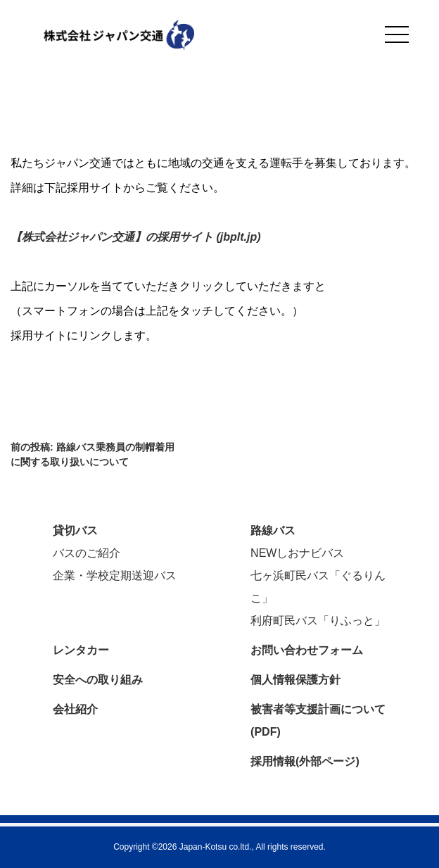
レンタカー (81, 650)
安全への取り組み (98, 680)
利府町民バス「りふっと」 (318, 621)
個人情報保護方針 (295, 680)
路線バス (273, 530)
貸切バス (75, 530)
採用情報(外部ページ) (305, 761)
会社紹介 (75, 709)
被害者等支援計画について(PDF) (318, 721)
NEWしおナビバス (297, 553)
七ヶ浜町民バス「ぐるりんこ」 (318, 587)
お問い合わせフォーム (307, 650)
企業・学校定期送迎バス (115, 575)
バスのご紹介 (87, 553)
